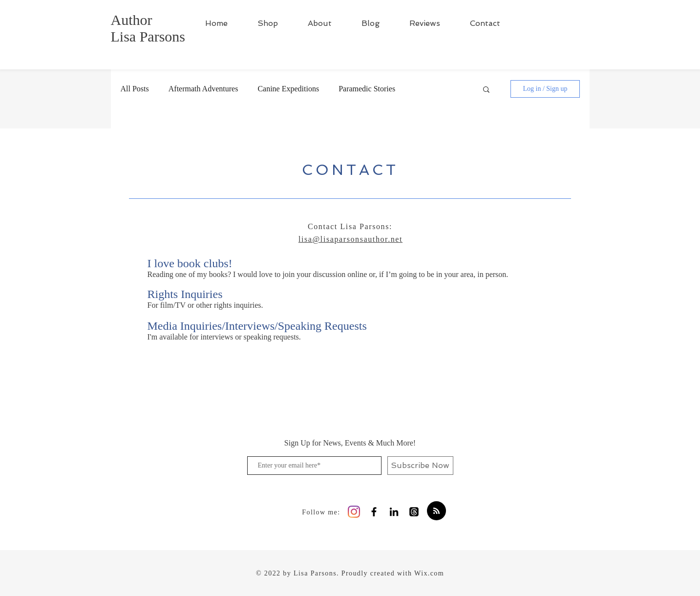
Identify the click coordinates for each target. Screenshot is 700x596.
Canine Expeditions (288, 89)
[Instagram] (354, 512)
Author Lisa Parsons (148, 28)
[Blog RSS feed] (436, 511)
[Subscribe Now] (420, 466)
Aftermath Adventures (203, 89)
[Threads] (414, 512)
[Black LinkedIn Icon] (394, 512)
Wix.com (429, 573)
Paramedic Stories (367, 89)
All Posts (135, 89)
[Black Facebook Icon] (374, 512)
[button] (486, 90)
